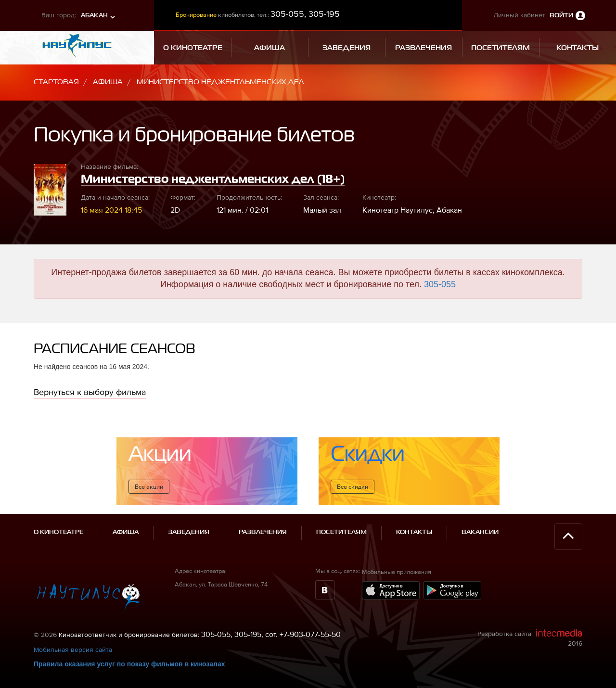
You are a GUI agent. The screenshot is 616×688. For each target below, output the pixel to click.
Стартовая (56, 82)
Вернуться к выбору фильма (90, 392)
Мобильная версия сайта (73, 650)
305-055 (440, 284)
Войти (561, 16)
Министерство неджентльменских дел (220, 82)
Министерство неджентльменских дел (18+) (213, 179)
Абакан (94, 16)
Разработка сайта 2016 (530, 638)
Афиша (108, 82)
